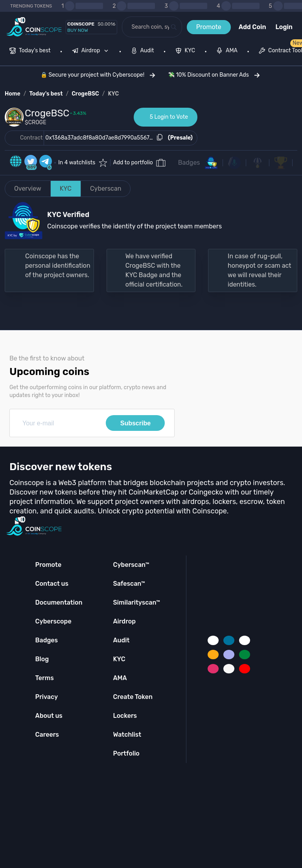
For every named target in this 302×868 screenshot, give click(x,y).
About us (49, 716)
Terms (45, 678)
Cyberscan (106, 188)
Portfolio (126, 753)
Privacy (47, 697)
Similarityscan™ (136, 602)
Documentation (59, 602)
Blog (42, 659)
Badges (189, 163)
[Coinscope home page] (34, 27)
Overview (28, 188)
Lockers (125, 716)
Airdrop (124, 621)
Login (284, 27)
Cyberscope (53, 621)
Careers (47, 735)
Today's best (46, 94)
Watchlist (127, 735)
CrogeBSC (85, 94)
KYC (114, 94)
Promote (209, 27)
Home (13, 94)
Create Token (133, 697)
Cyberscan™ (131, 565)
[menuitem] (30, 51)
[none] (92, 51)
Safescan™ (129, 584)
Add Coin (252, 27)
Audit (121, 640)
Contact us (52, 584)
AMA (120, 678)
